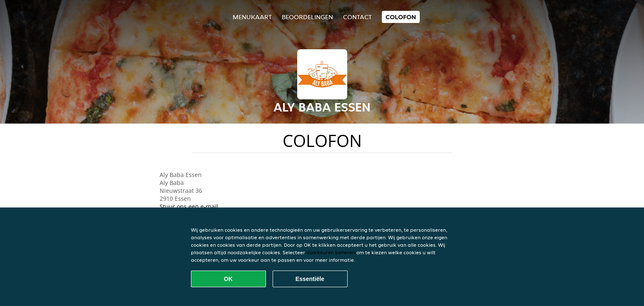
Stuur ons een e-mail (189, 206)
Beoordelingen (307, 17)
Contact (357, 17)
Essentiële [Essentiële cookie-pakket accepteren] (310, 279)
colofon (401, 17)
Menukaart (252, 17)
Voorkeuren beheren (331, 252)
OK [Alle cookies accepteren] (228, 279)
